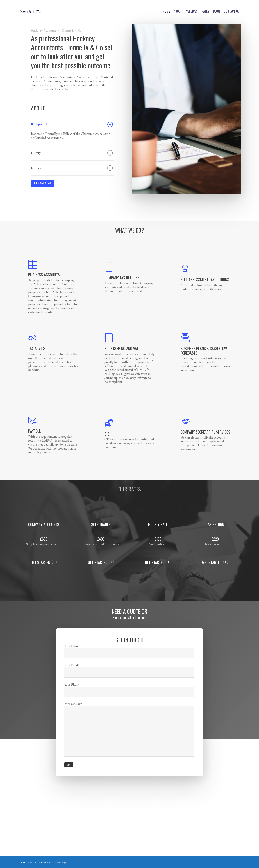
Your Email (129, 678)
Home (166, 11)
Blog (216, 11)
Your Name (129, 663)
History (72, 153)
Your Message (129, 723)
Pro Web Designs (60, 862)
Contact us (232, 11)
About (178, 11)
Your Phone (129, 693)
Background (72, 124)
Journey (72, 168)
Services (192, 11)
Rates (205, 11)
